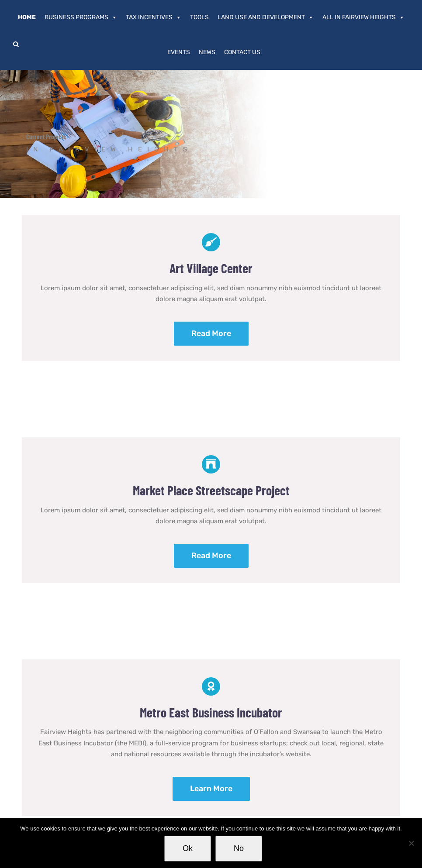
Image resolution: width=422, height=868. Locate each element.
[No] (411, 843)
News (207, 52)
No (239, 848)
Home (27, 17)
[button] (16, 44)
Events (179, 52)
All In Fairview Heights (363, 17)
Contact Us (242, 52)
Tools (199, 17)
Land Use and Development (266, 17)
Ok (188, 848)
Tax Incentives (154, 17)
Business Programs (81, 17)
